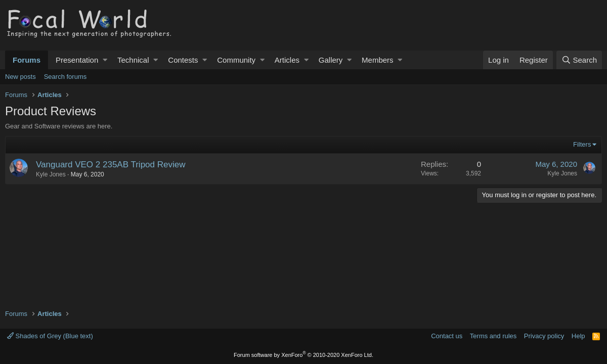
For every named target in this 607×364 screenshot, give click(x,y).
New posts (20, 77)
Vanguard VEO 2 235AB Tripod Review (111, 165)
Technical (133, 60)
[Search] (579, 60)
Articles (287, 60)
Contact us (447, 336)
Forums (27, 60)
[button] (105, 60)
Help (578, 336)
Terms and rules (493, 336)
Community (236, 60)
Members (378, 60)
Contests (183, 60)
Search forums (66, 77)
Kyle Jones (51, 174)
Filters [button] (582, 144)
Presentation (77, 60)
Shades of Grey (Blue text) (50, 336)
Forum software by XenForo (303, 355)
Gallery (331, 60)
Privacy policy (544, 336)
